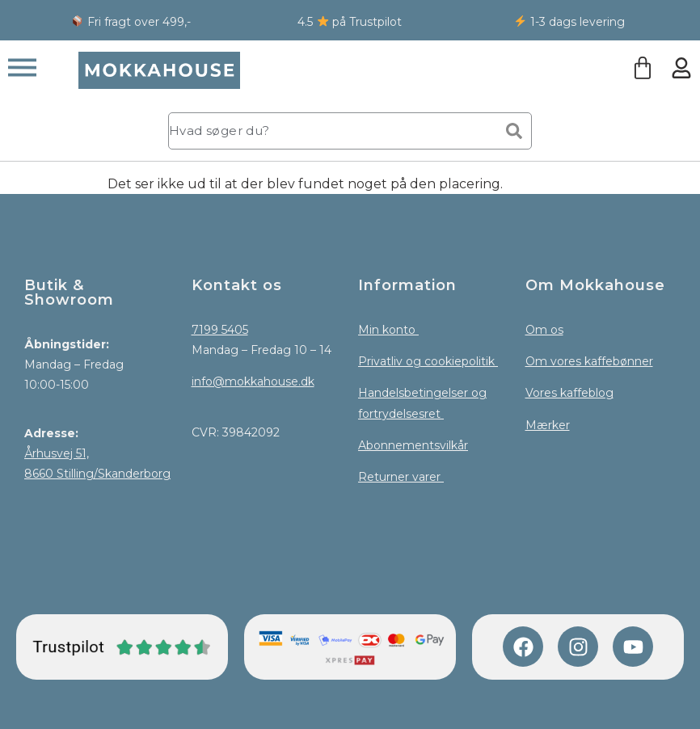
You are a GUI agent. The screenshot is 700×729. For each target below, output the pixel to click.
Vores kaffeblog (569, 393)
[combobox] (329, 131)
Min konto (388, 330)
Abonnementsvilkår (413, 445)
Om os (544, 330)
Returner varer (401, 477)
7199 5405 (220, 330)
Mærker (548, 425)
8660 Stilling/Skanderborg (97, 474)
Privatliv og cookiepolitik (428, 361)
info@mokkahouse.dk (253, 381)
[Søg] (514, 131)
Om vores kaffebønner (589, 361)
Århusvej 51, (57, 453)
